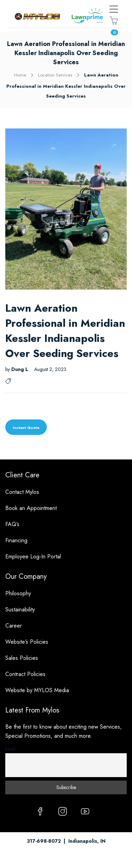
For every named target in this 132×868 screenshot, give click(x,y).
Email (10, 749)
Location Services (55, 75)
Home (20, 75)
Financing (16, 540)
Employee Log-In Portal (33, 556)
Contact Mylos (22, 492)
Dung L (20, 369)
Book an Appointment (31, 508)
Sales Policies (22, 658)
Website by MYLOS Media (37, 690)
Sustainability (20, 609)
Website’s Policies (27, 642)
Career (14, 626)
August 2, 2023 (50, 369)
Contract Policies (25, 674)
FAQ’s (12, 524)
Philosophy (18, 593)
